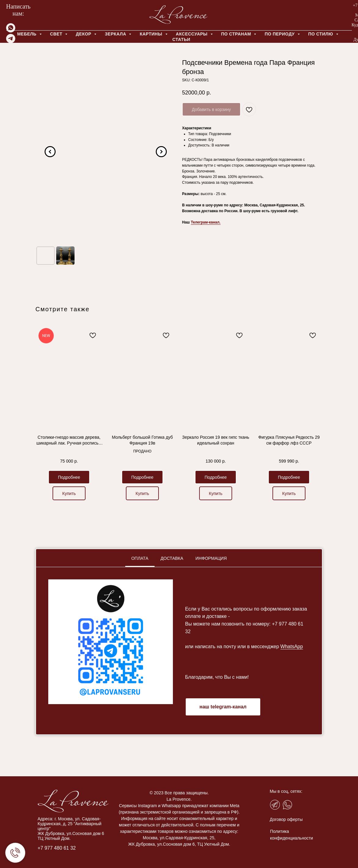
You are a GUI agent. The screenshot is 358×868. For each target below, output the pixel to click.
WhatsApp (292, 646)
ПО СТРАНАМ (237, 34)
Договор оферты (265, 819)
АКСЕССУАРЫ (192, 34)
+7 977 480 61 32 (35, 848)
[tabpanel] (179, 651)
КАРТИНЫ (152, 34)
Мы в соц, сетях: (264, 791)
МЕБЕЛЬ (27, 34)
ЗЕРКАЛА (116, 34)
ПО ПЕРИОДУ (280, 34)
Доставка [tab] (172, 558)
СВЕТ (57, 34)
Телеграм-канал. (206, 222)
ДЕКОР (84, 34)
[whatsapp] (11, 31)
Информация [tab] (211, 558)
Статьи (181, 39)
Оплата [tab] (140, 558)
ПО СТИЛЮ (321, 34)
